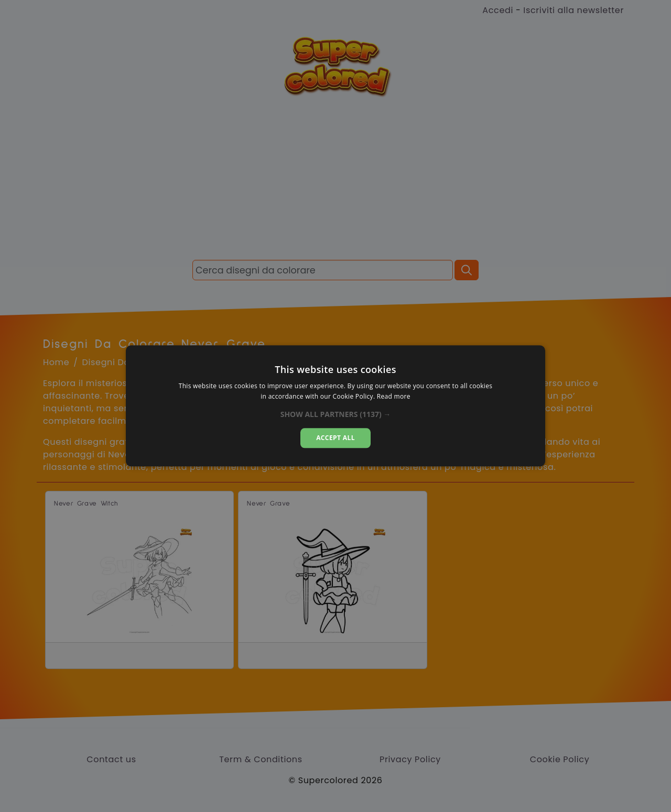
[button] (336, 414)
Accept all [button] (335, 438)
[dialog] (335, 406)
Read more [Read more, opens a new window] (394, 397)
